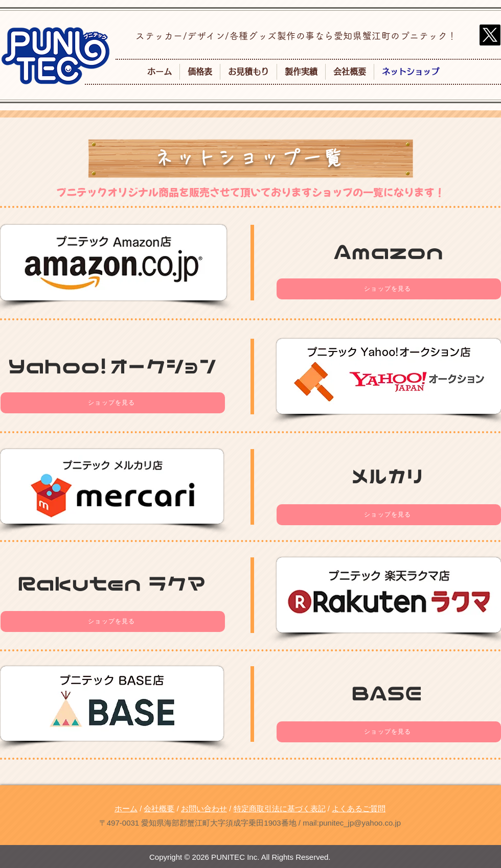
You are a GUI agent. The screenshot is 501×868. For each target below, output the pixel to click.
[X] (490, 35)
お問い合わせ (204, 808)
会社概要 (159, 808)
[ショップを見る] (389, 289)
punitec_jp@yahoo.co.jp (360, 823)
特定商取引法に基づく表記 (280, 808)
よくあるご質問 (359, 808)
